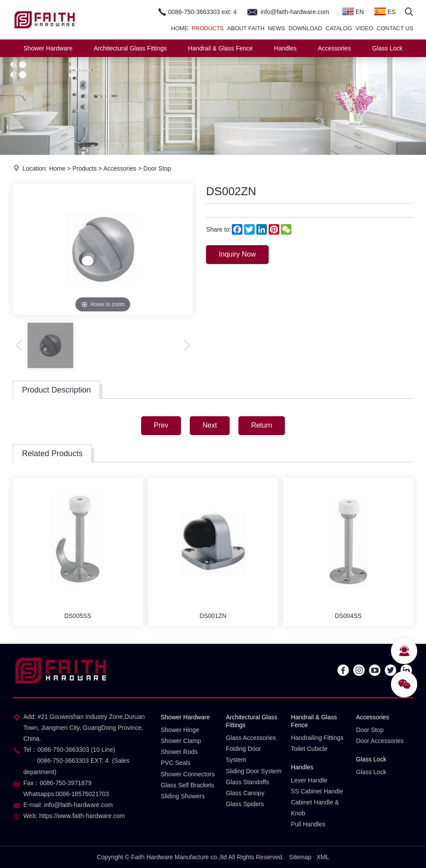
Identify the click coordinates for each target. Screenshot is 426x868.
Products (208, 28)
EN (353, 11)
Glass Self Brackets (188, 785)
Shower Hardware (48, 48)
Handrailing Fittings (317, 738)
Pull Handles (308, 824)
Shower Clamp (181, 741)
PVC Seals (176, 763)
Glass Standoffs (247, 782)
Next (210, 425)
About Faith (246, 28)
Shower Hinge (180, 730)
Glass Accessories (251, 738)
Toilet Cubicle (309, 749)
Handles (285, 48)
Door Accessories (380, 741)
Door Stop (157, 168)
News (276, 28)
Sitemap (300, 857)
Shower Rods (179, 752)
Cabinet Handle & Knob (315, 808)
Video (364, 28)
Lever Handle (309, 780)
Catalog (339, 28)
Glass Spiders (245, 804)
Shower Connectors (188, 774)
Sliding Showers (183, 796)
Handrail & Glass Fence (220, 48)
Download (305, 28)
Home (179, 28)
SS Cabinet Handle (317, 791)
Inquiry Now (237, 254)
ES (385, 11)
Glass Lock (387, 48)
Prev (161, 425)
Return (262, 425)
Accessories (334, 48)
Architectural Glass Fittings (130, 48)
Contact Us (395, 28)
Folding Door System (243, 754)
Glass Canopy (245, 793)
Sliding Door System (254, 771)
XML (323, 857)
